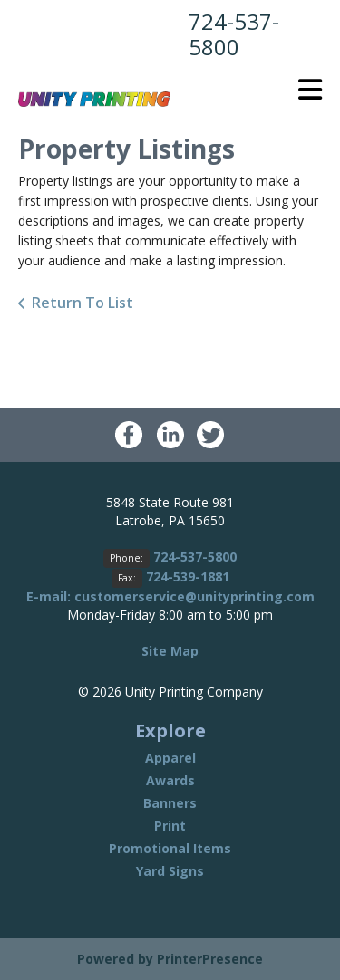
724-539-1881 (188, 576)
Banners (170, 803)
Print (170, 826)
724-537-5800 (234, 34)
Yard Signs (170, 871)
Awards (170, 780)
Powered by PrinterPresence (170, 959)
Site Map (170, 651)
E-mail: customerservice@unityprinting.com (170, 596)
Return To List (83, 303)
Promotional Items (170, 848)
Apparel (170, 758)
